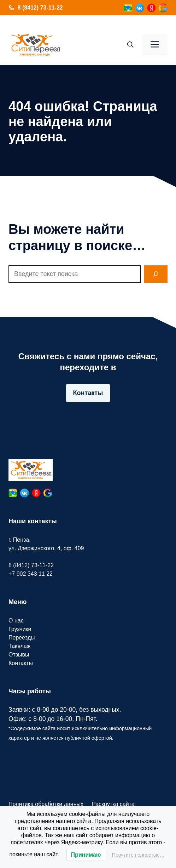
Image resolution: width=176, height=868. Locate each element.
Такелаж (19, 646)
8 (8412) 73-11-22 (40, 8)
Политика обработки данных (46, 804)
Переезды (22, 638)
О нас (16, 621)
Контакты (88, 393)
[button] (130, 45)
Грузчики (20, 629)
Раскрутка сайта (113, 804)
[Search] (156, 274)
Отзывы (19, 655)
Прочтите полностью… (138, 855)
